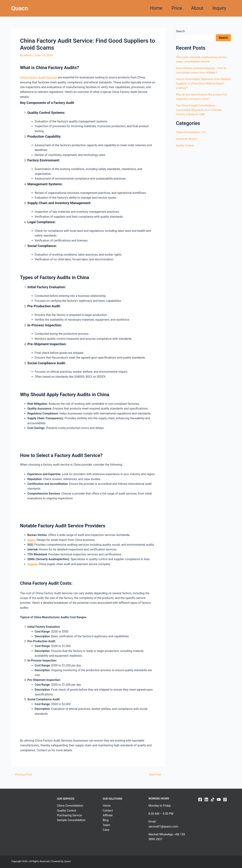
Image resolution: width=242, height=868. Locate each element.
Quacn (20, 8)
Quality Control (186, 145)
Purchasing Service (70, 815)
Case (106, 830)
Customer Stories (187, 139)
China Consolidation (70, 806)
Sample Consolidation (71, 820)
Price (177, 8)
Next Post (156, 774)
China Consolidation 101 (192, 132)
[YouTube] (219, 799)
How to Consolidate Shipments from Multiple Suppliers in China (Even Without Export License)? (203, 83)
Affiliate (108, 815)
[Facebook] (200, 799)
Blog (106, 820)
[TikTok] (213, 799)
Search (180, 31)
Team (106, 825)
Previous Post (22, 774)
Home (156, 8)
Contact (108, 810)
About (197, 8)
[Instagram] (225, 799)
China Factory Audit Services (39, 77)
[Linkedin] (206, 799)
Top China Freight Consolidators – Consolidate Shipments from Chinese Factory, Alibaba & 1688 (200, 110)
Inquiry (219, 8)
